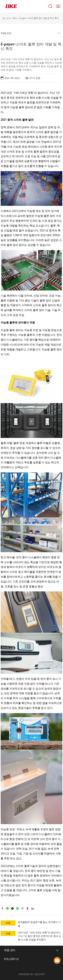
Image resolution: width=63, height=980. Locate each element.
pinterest (23, 908)
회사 (15, 18)
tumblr (28, 908)
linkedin (33, 908)
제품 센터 (10, 950)
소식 (9, 18)
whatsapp (17, 908)
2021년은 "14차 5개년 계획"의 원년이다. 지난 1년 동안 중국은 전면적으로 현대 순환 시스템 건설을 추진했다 (39, 936)
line (7, 908)
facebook (2, 908)
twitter (12, 908)
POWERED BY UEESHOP (32, 974)
